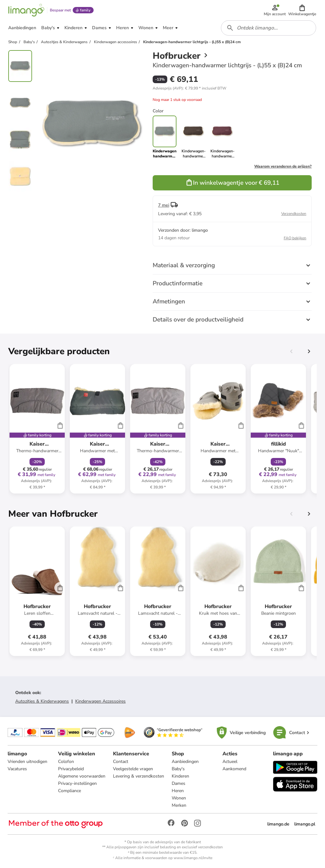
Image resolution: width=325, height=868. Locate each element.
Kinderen (180, 776)
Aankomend (234, 769)
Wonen (179, 798)
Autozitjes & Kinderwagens (42, 701)
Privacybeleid (71, 769)
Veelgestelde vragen (133, 769)
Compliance (70, 791)
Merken (179, 805)
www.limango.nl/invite (193, 858)
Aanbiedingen (185, 762)
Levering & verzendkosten (139, 776)
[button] (302, 10)
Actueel (230, 762)
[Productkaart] (37, 429)
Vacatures (17, 769)
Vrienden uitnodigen (27, 762)
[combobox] (269, 28)
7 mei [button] (164, 205)
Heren (178, 791)
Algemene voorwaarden (82, 776)
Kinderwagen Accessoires (100, 701)
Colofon (66, 762)
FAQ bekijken (295, 238)
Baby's (178, 769)
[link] (193, 137)
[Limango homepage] (26, 10)
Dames (179, 783)
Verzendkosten (294, 214)
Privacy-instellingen (77, 783)
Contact (121, 762)
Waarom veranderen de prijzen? (283, 166)
